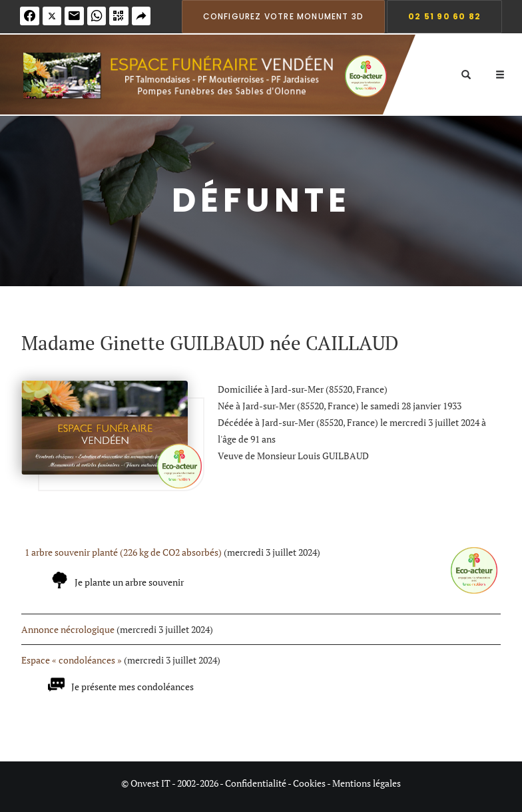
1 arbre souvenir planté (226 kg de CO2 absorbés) (123, 552)
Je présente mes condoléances (132, 687)
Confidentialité (256, 783)
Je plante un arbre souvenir (129, 582)
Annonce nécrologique (68, 629)
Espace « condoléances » (72, 660)
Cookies (309, 783)
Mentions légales (367, 783)
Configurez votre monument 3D (284, 16)
